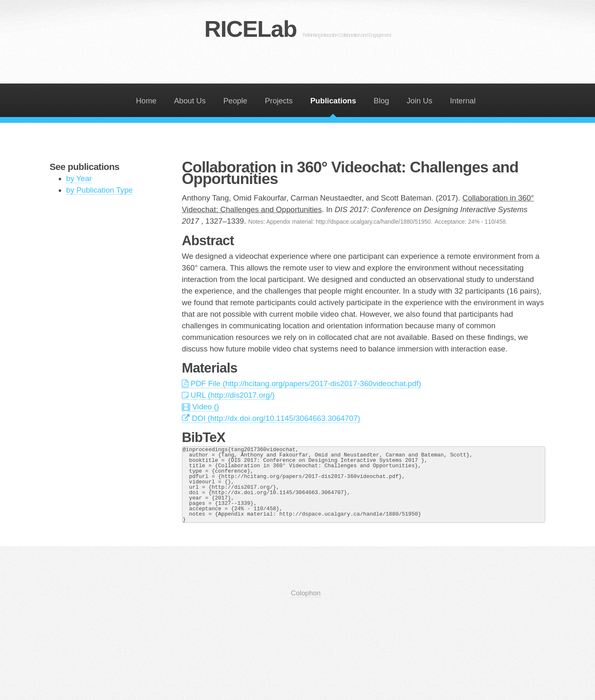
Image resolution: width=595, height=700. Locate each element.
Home (146, 101)
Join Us (419, 101)
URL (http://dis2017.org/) (228, 395)
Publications (333, 101)
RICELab (297, 29)
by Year (79, 178)
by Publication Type (99, 190)
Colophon (306, 593)
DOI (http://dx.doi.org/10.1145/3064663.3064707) (271, 418)
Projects (279, 101)
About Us (190, 101)
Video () (200, 407)
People (235, 101)
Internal (463, 101)
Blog (381, 101)
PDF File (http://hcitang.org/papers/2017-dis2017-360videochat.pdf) (301, 383)
